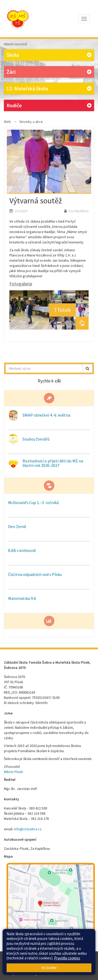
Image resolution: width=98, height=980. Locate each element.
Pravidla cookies (67, 958)
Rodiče (49, 106)
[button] (87, 368)
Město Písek (13, 772)
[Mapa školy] (51, 906)
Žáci (49, 72)
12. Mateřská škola (49, 89)
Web (7, 122)
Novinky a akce (31, 122)
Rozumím (49, 968)
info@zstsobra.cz (28, 829)
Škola (49, 55)
